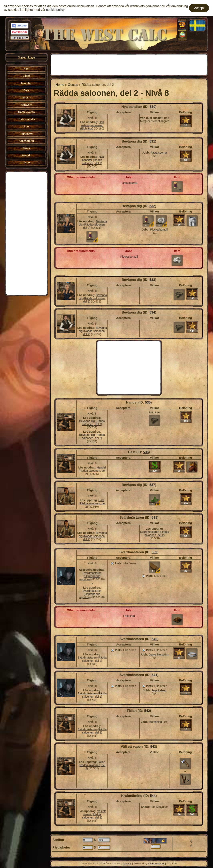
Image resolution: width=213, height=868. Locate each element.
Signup (22, 57)
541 (154, 675)
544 (153, 796)
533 (152, 280)
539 (154, 552)
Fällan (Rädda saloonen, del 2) (92, 765)
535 (148, 402)
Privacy (127, 863)
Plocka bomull (159, 230)
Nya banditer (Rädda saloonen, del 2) (93, 160)
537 (152, 485)
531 (152, 141)
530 (152, 107)
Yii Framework (156, 863)
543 (153, 747)
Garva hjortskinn (159, 655)
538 (154, 517)
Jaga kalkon (159, 690)
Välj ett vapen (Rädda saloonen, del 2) (94, 814)
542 (147, 711)
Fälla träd (129, 616)
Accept (199, 8)
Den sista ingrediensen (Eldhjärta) (92, 125)
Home (60, 85)
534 (152, 312)
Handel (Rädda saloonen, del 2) (92, 471)
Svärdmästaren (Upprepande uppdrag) (91, 576)
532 (152, 206)
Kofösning (156, 722)
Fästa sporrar (159, 153)
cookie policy (56, 10)
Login (31, 57)
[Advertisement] (26, 233)
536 (146, 452)
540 (154, 639)
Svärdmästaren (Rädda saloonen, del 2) (155, 533)
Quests (73, 85)
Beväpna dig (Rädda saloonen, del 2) (93, 225)
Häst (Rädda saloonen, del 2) (92, 503)
